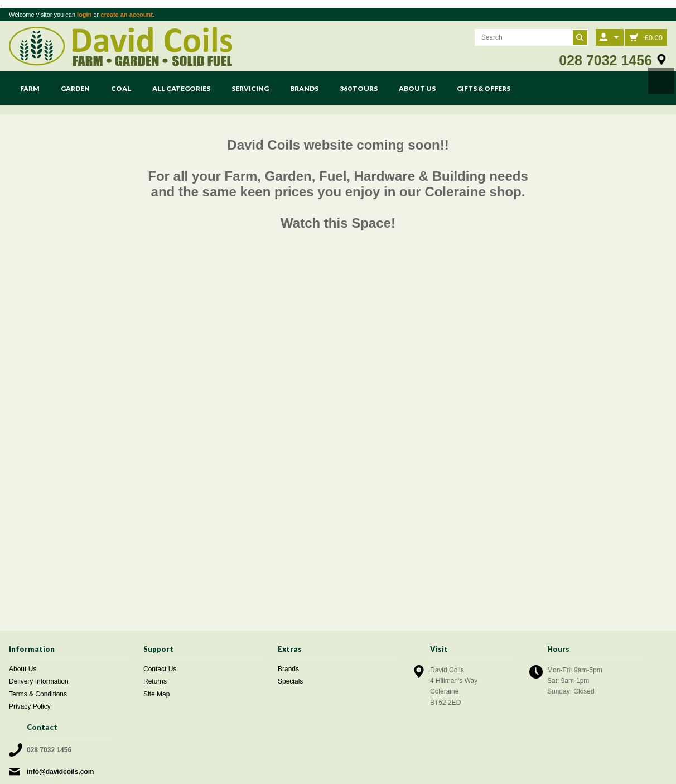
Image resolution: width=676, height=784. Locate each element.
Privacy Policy (30, 706)
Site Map (156, 694)
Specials (290, 681)
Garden (75, 88)
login (84, 15)
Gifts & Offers (484, 88)
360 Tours (359, 88)
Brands (304, 88)
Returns (155, 681)
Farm (30, 88)
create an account (127, 15)
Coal (121, 88)
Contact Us (160, 669)
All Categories (181, 88)
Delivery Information (39, 681)
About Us (417, 88)
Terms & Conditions (38, 694)
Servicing (250, 88)
